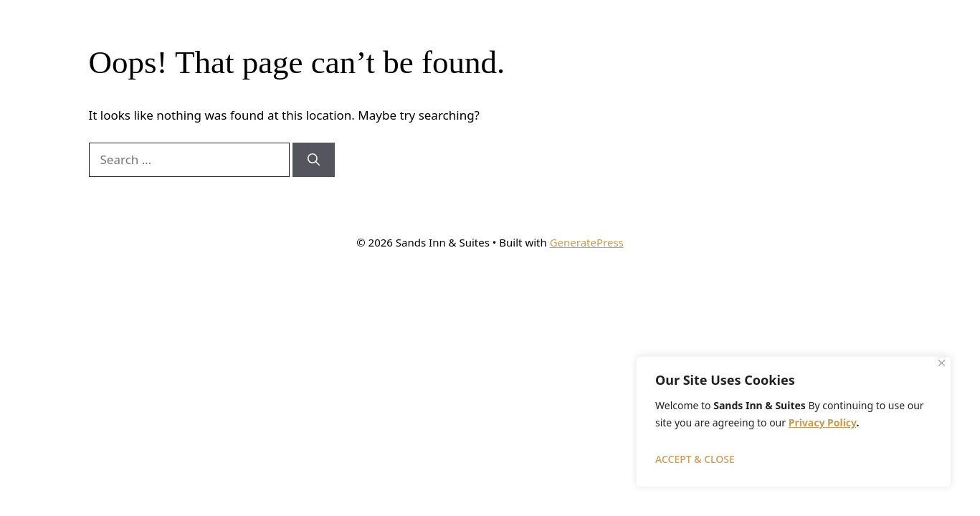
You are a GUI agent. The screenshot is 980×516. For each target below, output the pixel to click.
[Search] (314, 160)
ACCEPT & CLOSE (695, 459)
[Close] (942, 363)
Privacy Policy (823, 422)
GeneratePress (587, 242)
